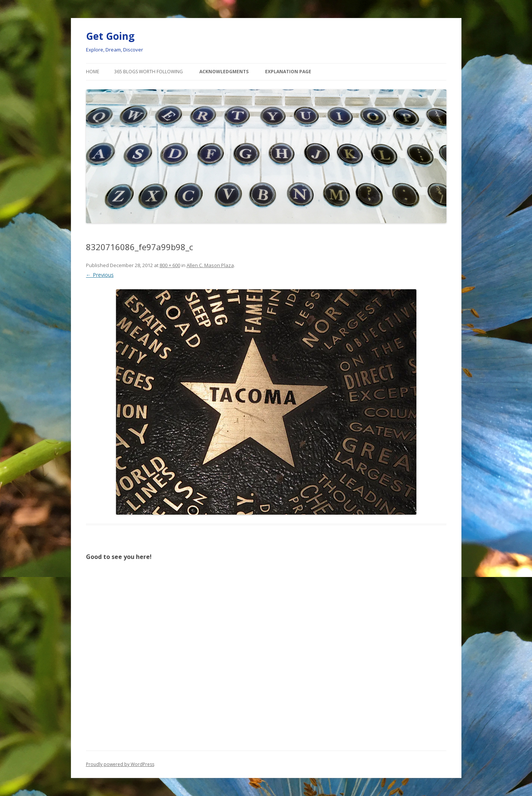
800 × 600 (170, 265)
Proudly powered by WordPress (120, 764)
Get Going (110, 36)
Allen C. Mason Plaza (210, 265)
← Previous (100, 275)
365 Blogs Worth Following (148, 72)
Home (93, 72)
